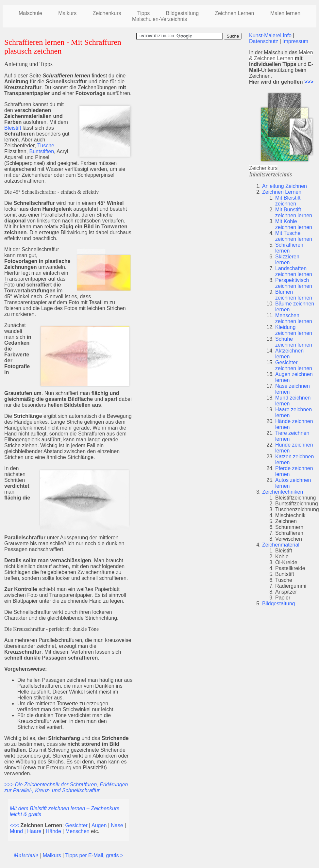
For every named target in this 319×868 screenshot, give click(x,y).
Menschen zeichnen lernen (294, 318)
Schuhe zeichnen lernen (294, 342)
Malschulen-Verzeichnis (159, 19)
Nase (117, 825)
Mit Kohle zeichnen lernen (294, 224)
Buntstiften (42, 151)
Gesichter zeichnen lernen (294, 365)
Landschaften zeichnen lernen (294, 271)
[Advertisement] (191, 85)
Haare (34, 831)
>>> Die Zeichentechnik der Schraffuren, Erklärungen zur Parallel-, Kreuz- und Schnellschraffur (66, 787)
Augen (99, 825)
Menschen (77, 831)
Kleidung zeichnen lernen (294, 330)
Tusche (46, 146)
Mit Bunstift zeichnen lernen (294, 213)
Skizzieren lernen (287, 260)
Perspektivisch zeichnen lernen (294, 283)
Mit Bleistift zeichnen (288, 201)
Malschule (30, 13)
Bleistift (13, 128)
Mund (16, 831)
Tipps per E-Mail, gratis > (94, 855)
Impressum (295, 41)
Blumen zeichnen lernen (294, 295)
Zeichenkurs (107, 13)
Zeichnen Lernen (234, 13)
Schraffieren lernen (289, 248)
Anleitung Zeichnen (285, 186)
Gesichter (76, 825)
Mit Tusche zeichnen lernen (294, 236)
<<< (14, 825)
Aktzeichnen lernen (289, 354)
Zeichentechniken (283, 492)
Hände (53, 831)
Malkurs (67, 13)
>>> (309, 82)
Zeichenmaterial (281, 545)
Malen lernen (285, 13)
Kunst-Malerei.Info (270, 35)
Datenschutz (264, 41)
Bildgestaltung (279, 604)
